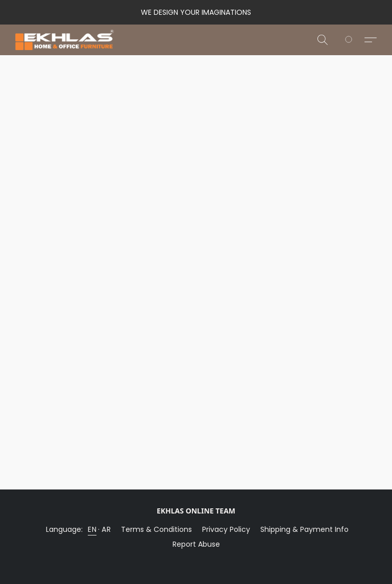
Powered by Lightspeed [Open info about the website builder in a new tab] (196, 562)
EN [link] (92, 529)
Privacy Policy (226, 529)
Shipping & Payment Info (304, 529)
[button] (65, 40)
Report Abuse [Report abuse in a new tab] (196, 544)
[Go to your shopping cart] (354, 40)
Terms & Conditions (156, 529)
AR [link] (106, 529)
